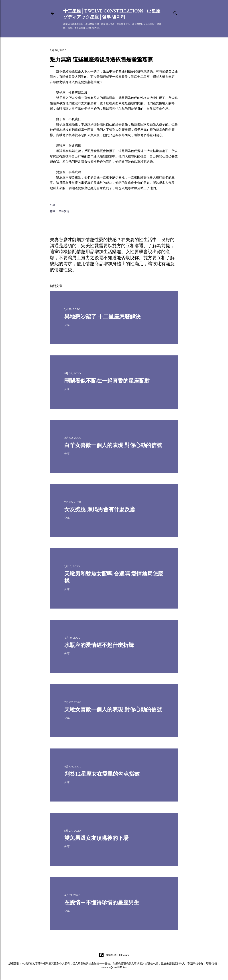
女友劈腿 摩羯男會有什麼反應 (100, 509)
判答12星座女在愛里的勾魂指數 (102, 774)
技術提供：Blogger (114, 955)
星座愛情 (64, 211)
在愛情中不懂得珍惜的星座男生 (102, 902)
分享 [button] (53, 205)
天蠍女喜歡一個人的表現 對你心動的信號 (113, 709)
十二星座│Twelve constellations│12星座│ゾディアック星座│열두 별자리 (113, 14)
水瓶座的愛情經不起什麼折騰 (99, 645)
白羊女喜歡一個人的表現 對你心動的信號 (113, 445)
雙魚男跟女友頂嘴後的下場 (96, 838)
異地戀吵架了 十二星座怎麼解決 (102, 317)
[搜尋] (175, 12)
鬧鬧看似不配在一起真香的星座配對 (107, 381)
